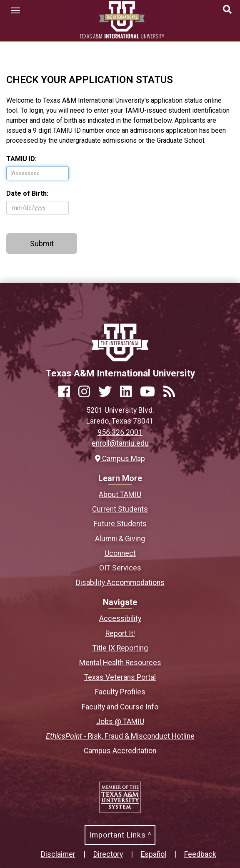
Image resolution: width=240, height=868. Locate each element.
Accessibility (120, 618)
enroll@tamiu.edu (120, 443)
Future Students (120, 524)
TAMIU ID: (21, 159)
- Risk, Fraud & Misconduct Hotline (120, 736)
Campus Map (120, 459)
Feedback (200, 854)
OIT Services (120, 568)
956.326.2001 (120, 432)
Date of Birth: (27, 193)
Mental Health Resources (120, 663)
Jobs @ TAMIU (120, 722)
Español (154, 854)
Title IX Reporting (120, 648)
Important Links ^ (120, 835)
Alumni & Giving (120, 539)
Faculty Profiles (120, 692)
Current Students (120, 509)
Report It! (120, 633)
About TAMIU (120, 495)
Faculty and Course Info (120, 707)
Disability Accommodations (120, 583)
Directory (108, 854)
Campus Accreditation (120, 751)
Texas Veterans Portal (120, 677)
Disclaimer (58, 854)
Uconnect (120, 553)
